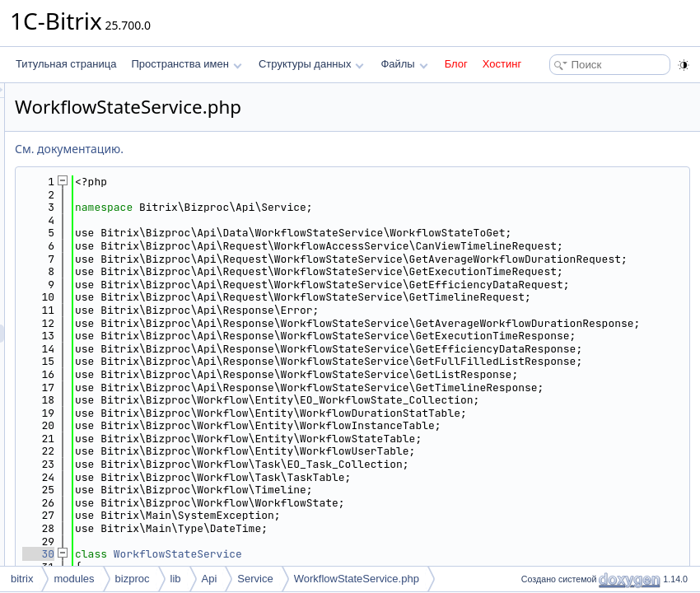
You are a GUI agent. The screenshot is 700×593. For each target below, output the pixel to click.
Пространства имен (186, 64)
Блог (456, 64)
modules (74, 579)
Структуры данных (311, 64)
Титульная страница (66, 64)
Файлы (404, 64)
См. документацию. (275, 149)
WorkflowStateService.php (357, 579)
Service (255, 579)
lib (176, 579)
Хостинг (502, 64)
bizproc (133, 579)
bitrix (22, 579)
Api (210, 579)
